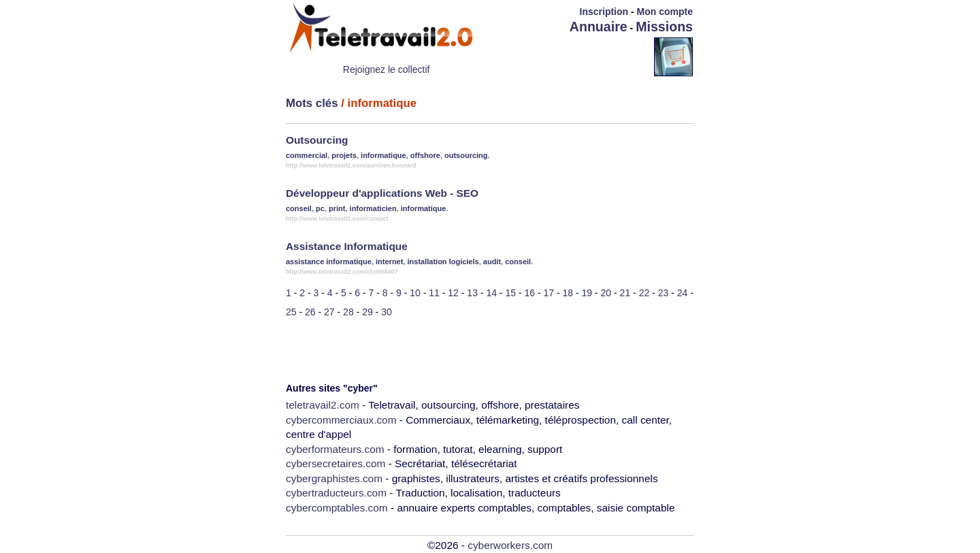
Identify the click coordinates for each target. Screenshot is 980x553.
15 (510, 293)
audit (492, 262)
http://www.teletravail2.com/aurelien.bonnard (351, 165)
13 (472, 293)
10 (415, 293)
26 (310, 312)
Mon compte (665, 12)
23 (664, 293)
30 (387, 312)
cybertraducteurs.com (336, 493)
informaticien (373, 208)
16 (529, 293)
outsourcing (466, 155)
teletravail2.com (323, 405)
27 (329, 312)
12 (453, 293)
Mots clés (312, 103)
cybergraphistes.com (334, 478)
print (337, 208)
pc (320, 208)
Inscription (604, 12)
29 (367, 312)
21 (625, 293)
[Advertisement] (574, 56)
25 (291, 312)
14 (491, 293)
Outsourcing (317, 140)
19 (587, 293)
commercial (307, 155)
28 (348, 312)
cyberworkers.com (510, 545)
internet (389, 262)
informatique (383, 155)
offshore (425, 155)
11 (434, 293)
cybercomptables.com (337, 508)
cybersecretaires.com (336, 463)
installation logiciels (443, 262)
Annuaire (599, 27)
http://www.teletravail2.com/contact (337, 219)
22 (644, 293)
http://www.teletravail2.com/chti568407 (342, 272)
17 (549, 293)
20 (606, 293)
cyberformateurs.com (335, 449)
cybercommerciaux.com (341, 420)
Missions (664, 27)
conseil (299, 208)
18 (568, 293)
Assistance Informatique (347, 246)
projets (344, 155)
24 (683, 293)
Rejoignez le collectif (387, 69)
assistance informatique (329, 262)
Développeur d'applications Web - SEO (382, 193)
